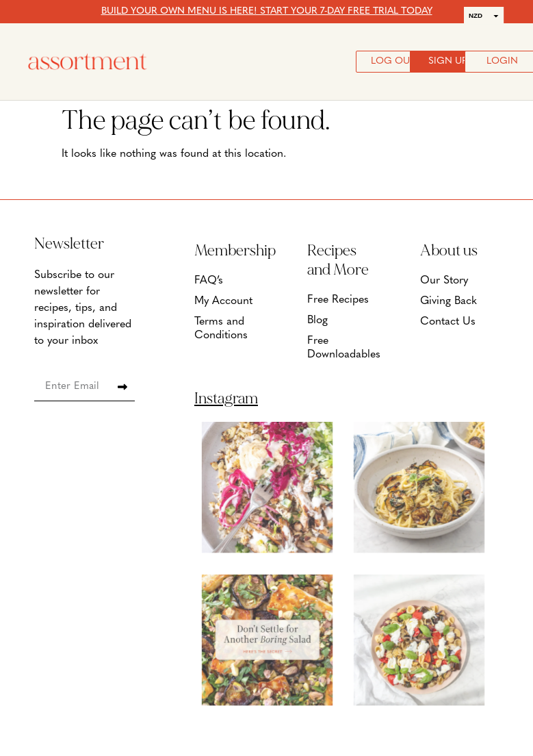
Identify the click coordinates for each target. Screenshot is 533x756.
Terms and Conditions (221, 329)
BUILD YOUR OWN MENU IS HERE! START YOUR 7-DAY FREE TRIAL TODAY (267, 11)
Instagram (226, 399)
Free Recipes (338, 300)
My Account (223, 301)
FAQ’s (209, 281)
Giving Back (448, 301)
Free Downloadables (343, 348)
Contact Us (448, 322)
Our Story (444, 281)
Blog (317, 320)
